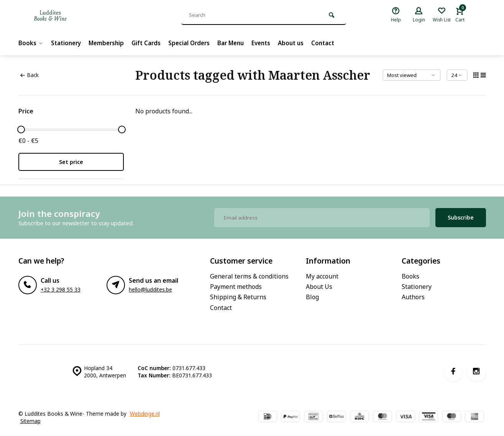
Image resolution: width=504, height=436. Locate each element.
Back (30, 75)
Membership (110, 43)
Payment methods (236, 287)
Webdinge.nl (145, 414)
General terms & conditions (249, 276)
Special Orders (196, 43)
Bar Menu (239, 43)
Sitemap (30, 421)
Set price (71, 162)
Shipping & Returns (238, 297)
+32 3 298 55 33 (61, 289)
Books (31, 43)
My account (322, 276)
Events (271, 43)
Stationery (67, 43)
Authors (413, 297)
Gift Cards (151, 43)
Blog (312, 297)
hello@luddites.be (150, 289)
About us (303, 43)
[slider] (21, 129)
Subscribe (461, 217)
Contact (336, 43)
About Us (319, 287)
